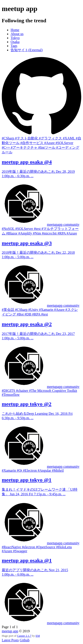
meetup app (10, 631)
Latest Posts (10, 640)
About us (17, 34)
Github (25, 640)
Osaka (15, 42)
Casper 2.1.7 (24, 636)
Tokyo (15, 38)
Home (15, 30)
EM (38, 636)
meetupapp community (63, 224)
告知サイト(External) (27, 50)
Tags (14, 46)
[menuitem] (46, 30)
